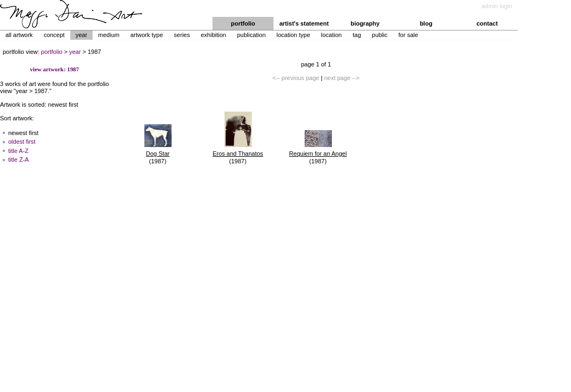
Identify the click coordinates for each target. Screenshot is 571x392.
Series (182, 35)
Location (331, 35)
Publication (251, 35)
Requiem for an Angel (318, 154)
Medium (109, 35)
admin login (497, 6)
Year (81, 35)
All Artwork (19, 35)
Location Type (294, 35)
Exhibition (213, 35)
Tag (357, 35)
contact (487, 23)
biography (365, 23)
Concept (54, 35)
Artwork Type (147, 35)
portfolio (243, 23)
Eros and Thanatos (238, 154)
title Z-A (19, 160)
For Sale (408, 35)
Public (380, 35)
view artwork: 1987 (54, 69)
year (75, 52)
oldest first (22, 142)
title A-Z (18, 151)
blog (426, 23)
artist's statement (304, 23)
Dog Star (158, 154)
